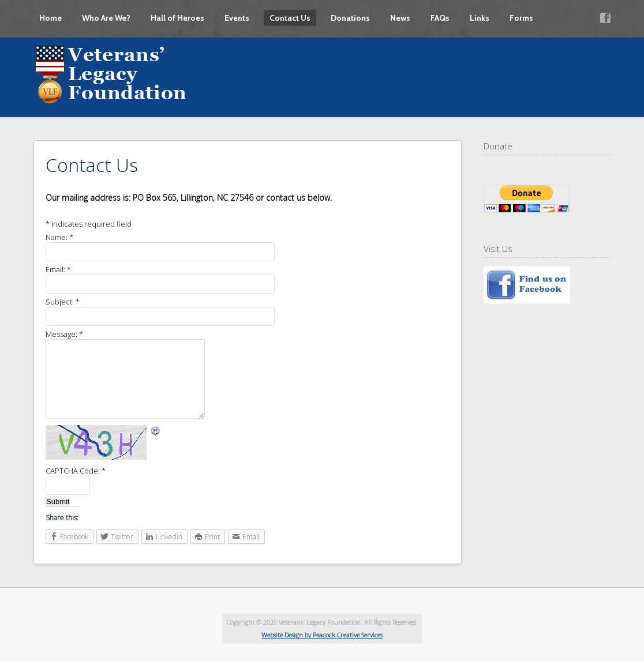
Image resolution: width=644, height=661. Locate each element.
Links (480, 18)
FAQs (440, 18)
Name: (59, 237)
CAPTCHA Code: (76, 471)
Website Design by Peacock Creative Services (322, 635)
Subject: (63, 302)
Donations (350, 18)
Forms (521, 18)
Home (50, 18)
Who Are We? (106, 18)
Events (237, 18)
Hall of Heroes (177, 18)
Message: (64, 334)
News (400, 18)
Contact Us (290, 18)
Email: (58, 269)
